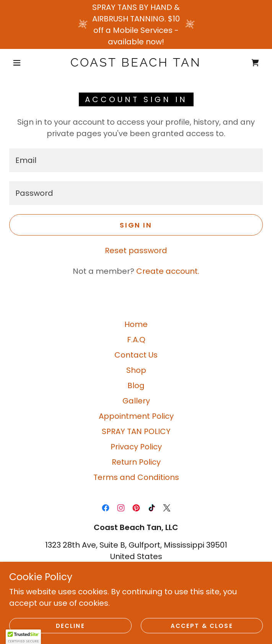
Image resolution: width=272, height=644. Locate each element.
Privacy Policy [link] (136, 447)
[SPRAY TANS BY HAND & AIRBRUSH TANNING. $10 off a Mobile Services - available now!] (136, 24)
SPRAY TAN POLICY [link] (136, 431)
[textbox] (136, 160)
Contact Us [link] (136, 355)
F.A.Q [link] (136, 340)
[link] (136, 63)
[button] (22, 63)
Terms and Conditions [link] (136, 477)
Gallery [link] (136, 401)
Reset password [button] (136, 250)
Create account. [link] (168, 271)
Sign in (136, 225)
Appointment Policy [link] (136, 416)
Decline (70, 626)
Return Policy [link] (136, 462)
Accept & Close (202, 626)
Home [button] (136, 324)
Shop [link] (136, 370)
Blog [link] (136, 385)
